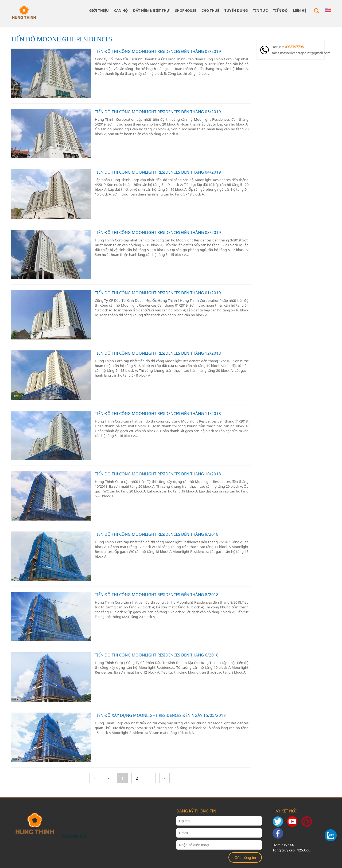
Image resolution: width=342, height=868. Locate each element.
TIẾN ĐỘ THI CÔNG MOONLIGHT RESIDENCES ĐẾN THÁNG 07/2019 (158, 51)
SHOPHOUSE (186, 10)
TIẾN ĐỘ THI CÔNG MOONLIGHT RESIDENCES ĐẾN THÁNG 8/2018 (157, 595)
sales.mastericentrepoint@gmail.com (298, 53)
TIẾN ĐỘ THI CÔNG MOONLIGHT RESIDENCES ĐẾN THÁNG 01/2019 (158, 293)
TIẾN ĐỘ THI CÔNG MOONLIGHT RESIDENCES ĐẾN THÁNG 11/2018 (158, 413)
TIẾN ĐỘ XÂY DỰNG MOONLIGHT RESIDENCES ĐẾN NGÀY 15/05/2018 (160, 715)
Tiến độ (280, 10)
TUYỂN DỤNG (236, 10)
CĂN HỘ (121, 10)
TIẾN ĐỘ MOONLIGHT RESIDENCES (62, 39)
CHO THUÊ (210, 10)
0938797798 (294, 47)
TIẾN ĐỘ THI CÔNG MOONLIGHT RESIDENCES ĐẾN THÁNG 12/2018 (158, 353)
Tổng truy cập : (291, 850)
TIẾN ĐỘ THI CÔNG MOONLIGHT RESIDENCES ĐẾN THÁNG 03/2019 (158, 232)
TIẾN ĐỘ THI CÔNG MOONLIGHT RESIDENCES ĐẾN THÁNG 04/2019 (158, 172)
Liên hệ (300, 10)
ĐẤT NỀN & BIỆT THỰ (151, 10)
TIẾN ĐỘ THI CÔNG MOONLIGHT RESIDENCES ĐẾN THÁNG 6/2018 (157, 655)
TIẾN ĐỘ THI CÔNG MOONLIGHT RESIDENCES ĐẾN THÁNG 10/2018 (158, 474)
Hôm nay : (283, 845)
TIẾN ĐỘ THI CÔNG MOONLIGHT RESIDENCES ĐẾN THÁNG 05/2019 (158, 112)
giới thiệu (99, 10)
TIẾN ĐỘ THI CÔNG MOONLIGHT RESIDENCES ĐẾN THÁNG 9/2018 (157, 534)
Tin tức (260, 10)
